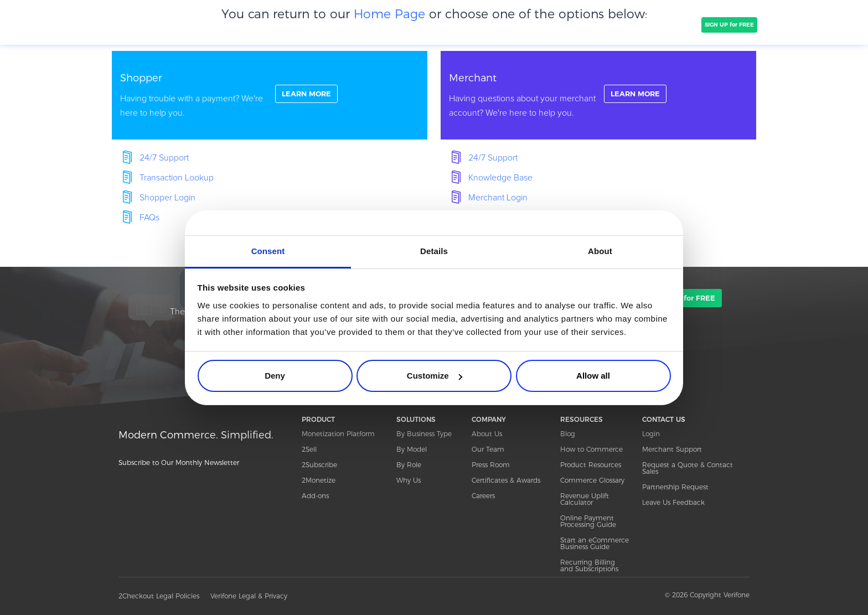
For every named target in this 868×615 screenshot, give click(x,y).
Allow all (593, 376)
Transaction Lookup (177, 178)
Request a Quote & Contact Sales (688, 468)
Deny (275, 376)
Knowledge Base (500, 178)
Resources (610, 24)
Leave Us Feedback (673, 502)
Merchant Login (498, 198)
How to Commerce (591, 449)
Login (651, 434)
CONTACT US (664, 419)
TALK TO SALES (671, 25)
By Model (412, 449)
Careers (483, 496)
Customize (435, 376)
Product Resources (591, 465)
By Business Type (424, 434)
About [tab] (600, 251)
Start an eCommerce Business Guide (595, 543)
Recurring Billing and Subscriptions (589, 565)
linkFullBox (270, 95)
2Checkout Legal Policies (159, 596)
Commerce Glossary (592, 480)
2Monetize (319, 480)
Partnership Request (675, 487)
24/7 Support (164, 158)
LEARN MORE (309, 95)
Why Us (409, 480)
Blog (568, 434)
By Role (409, 465)
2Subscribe (319, 465)
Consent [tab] (268, 251)
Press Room (491, 465)
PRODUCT (217, 24)
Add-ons (315, 496)
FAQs (149, 218)
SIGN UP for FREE (729, 25)
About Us (487, 434)
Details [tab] (434, 251)
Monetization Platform (338, 434)
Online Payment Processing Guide (588, 521)
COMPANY (359, 24)
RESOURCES (582, 419)
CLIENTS (314, 24)
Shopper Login (167, 198)
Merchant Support (672, 449)
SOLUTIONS (267, 24)
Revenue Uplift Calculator (585, 499)
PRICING (405, 24)
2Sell (309, 449)
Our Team (488, 449)
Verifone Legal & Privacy (249, 596)
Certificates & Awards (506, 480)
